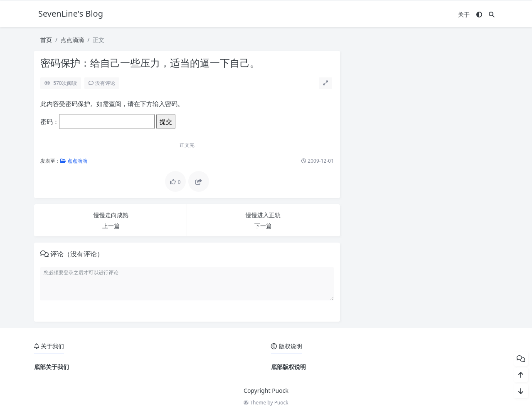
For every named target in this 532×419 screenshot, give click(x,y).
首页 (46, 40)
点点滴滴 (72, 40)
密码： (97, 121)
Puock (281, 403)
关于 (464, 14)
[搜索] (492, 14)
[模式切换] (479, 14)
